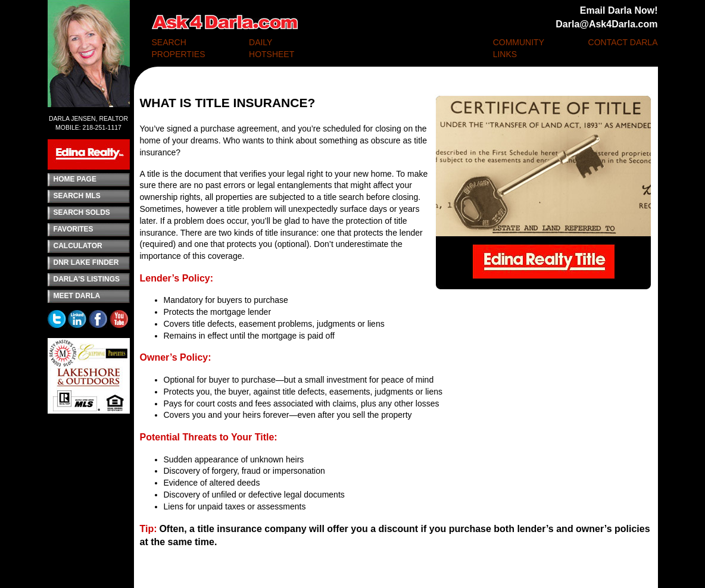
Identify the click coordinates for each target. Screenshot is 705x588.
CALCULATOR (78, 246)
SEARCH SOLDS (82, 212)
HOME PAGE (75, 179)
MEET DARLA (77, 296)
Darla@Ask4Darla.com (606, 24)
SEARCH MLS (77, 196)
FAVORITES (74, 229)
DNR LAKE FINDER (86, 262)
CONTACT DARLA (623, 42)
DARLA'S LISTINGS (87, 279)
